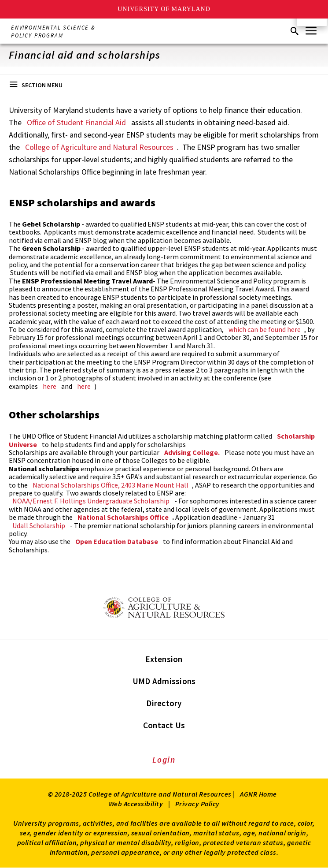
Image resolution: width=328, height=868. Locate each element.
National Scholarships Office (123, 517)
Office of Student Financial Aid (76, 122)
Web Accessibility (136, 804)
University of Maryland (164, 9)
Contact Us (164, 725)
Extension (164, 659)
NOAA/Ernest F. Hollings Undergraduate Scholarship (91, 501)
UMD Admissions (164, 681)
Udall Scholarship (39, 525)
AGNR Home (258, 794)
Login (164, 760)
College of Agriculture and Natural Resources (99, 147)
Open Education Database (117, 541)
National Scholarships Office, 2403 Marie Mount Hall (111, 485)
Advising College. (192, 452)
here (50, 386)
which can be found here (265, 329)
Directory (164, 703)
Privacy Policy (197, 804)
